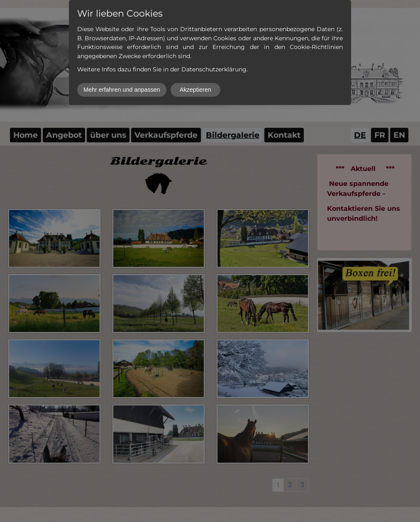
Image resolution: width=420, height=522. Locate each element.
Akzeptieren (195, 90)
